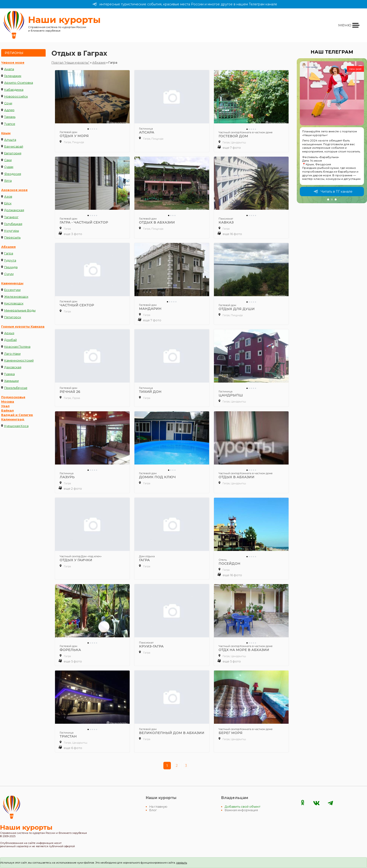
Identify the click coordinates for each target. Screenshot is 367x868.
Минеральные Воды (20, 310)
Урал (5, 406)
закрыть (182, 863)
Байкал (7, 410)
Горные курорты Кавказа (23, 327)
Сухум (9, 274)
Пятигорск (13, 317)
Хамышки (11, 381)
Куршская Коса (16, 426)
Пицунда (11, 267)
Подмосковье (13, 397)
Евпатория (13, 153)
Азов (8, 197)
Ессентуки (12, 290)
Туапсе (10, 124)
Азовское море (14, 190)
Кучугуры (12, 231)
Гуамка (9, 374)
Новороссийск (16, 96)
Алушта (10, 140)
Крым (6, 133)
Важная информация (241, 810)
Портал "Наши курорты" (70, 63)
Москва (8, 402)
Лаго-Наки (12, 354)
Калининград (13, 419)
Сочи (8, 103)
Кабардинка (14, 90)
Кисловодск (14, 303)
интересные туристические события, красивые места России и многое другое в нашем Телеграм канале (185, 4)
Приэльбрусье (16, 388)
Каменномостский (19, 360)
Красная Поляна (17, 347)
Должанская (14, 210)
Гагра (9, 253)
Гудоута (10, 260)
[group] (332, 131)
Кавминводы (12, 283)
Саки (8, 160)
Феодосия (13, 174)
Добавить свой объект (243, 807)
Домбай (11, 340)
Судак (9, 167)
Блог (153, 810)
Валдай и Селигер (17, 415)
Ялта (8, 181)
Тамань (10, 117)
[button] (328, 199)
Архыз (9, 333)
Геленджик (13, 76)
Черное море (13, 63)
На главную (158, 807)
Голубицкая (13, 224)
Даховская (13, 367)
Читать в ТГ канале (333, 192)
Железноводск (16, 297)
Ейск (8, 203)
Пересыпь (12, 237)
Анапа (9, 69)
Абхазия (8, 247)
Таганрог (11, 217)
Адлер (9, 110)
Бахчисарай (14, 146)
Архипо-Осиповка (19, 83)
